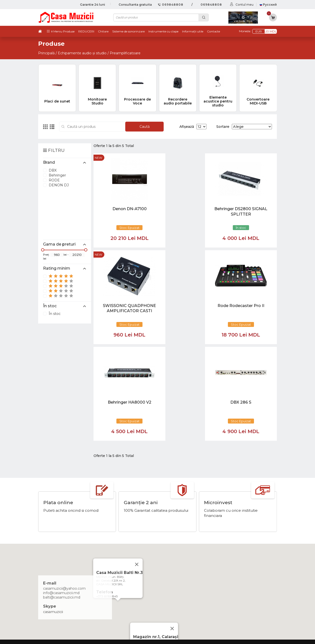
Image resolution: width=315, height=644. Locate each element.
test (172, 579)
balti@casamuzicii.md (62, 501)
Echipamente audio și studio (82, 53)
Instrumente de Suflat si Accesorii (242, 584)
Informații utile (193, 31)
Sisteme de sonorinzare (128, 31)
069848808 (171, 5)
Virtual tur (177, 569)
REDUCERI (86, 31)
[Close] (172, 532)
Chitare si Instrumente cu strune (241, 564)
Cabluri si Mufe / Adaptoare (236, 604)
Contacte (213, 31)
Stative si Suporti (227, 614)
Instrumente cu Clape (232, 574)
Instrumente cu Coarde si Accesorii (243, 579)
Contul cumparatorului (189, 594)
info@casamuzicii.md (61, 497)
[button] (118, 509)
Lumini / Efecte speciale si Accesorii (244, 599)
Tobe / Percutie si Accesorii (236, 569)
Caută (145, 127)
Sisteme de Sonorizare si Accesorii (243, 594)
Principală (46, 53)
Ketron (175, 574)
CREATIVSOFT (264, 637)
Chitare (103, 31)
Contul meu (244, 5)
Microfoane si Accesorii (233, 589)
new (98, 158)
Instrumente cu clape (163, 31)
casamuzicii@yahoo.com (64, 492)
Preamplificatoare (125, 53)
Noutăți (175, 564)
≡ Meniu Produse (63, 31)
